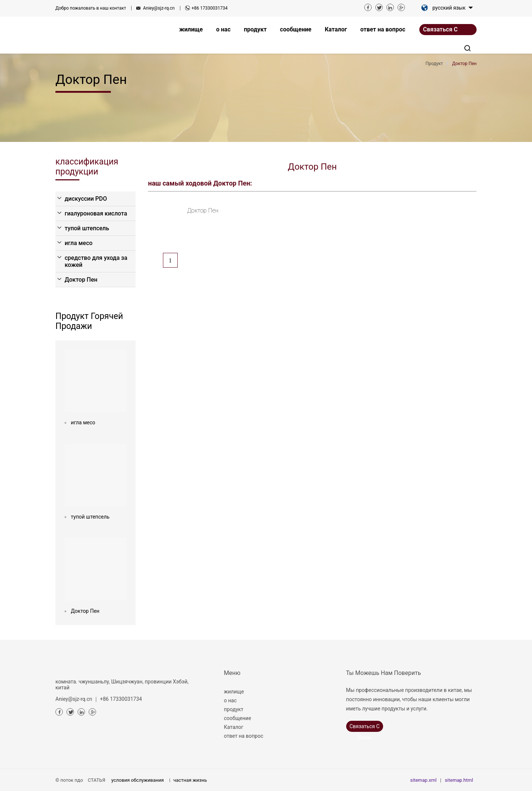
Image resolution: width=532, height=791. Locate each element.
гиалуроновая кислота (96, 213)
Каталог (234, 727)
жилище (234, 692)
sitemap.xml (423, 780)
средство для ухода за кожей (96, 261)
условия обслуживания (137, 780)
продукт (234, 709)
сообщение (238, 718)
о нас (230, 700)
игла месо (79, 243)
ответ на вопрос (244, 736)
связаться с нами (440, 30)
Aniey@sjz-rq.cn (159, 8)
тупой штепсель (87, 228)
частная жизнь (190, 780)
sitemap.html (459, 780)
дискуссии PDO (86, 199)
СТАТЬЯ (97, 780)
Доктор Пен (81, 280)
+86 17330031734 (210, 8)
